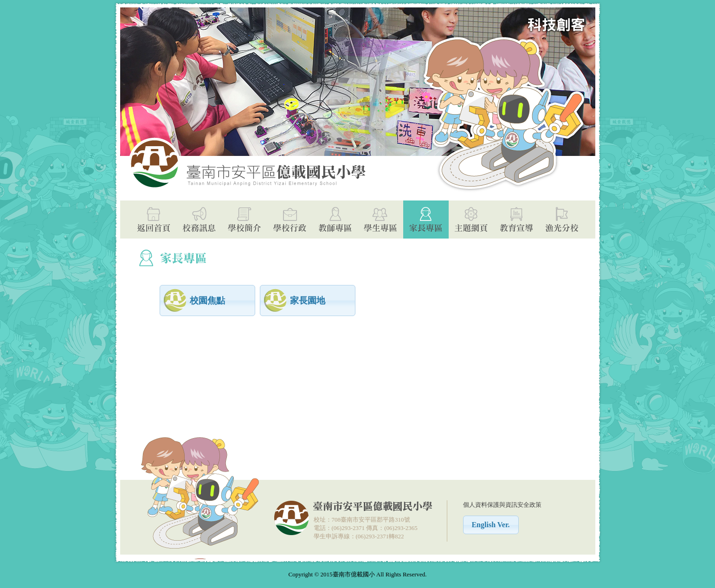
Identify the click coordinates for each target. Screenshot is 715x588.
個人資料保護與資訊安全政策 (502, 505)
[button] (207, 300)
